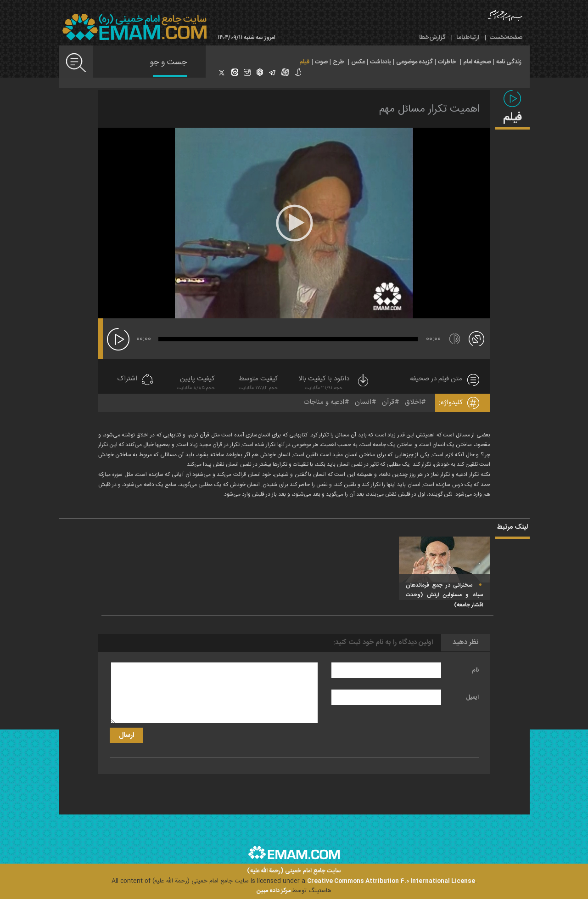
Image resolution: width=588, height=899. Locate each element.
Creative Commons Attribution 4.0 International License (391, 881)
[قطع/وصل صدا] (455, 339)
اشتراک (127, 379)
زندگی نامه (509, 62)
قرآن (388, 402)
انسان (363, 402)
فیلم (305, 62)
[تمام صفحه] (476, 338)
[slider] (288, 339)
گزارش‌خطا (432, 38)
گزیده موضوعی (414, 62)
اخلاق (413, 402)
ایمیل (472, 697)
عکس (358, 62)
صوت (321, 62)
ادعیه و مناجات (324, 402)
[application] (294, 223)
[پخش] (118, 339)
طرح (339, 62)
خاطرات (447, 62)
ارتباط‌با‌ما (468, 38)
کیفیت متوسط (258, 384)
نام (475, 670)
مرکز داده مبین (274, 891)
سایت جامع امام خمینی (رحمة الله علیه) (294, 871)
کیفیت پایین (196, 384)
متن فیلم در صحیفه (436, 379)
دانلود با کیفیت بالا (334, 384)
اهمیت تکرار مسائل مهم (429, 109)
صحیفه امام (477, 62)
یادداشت (381, 62)
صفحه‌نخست (506, 38)
